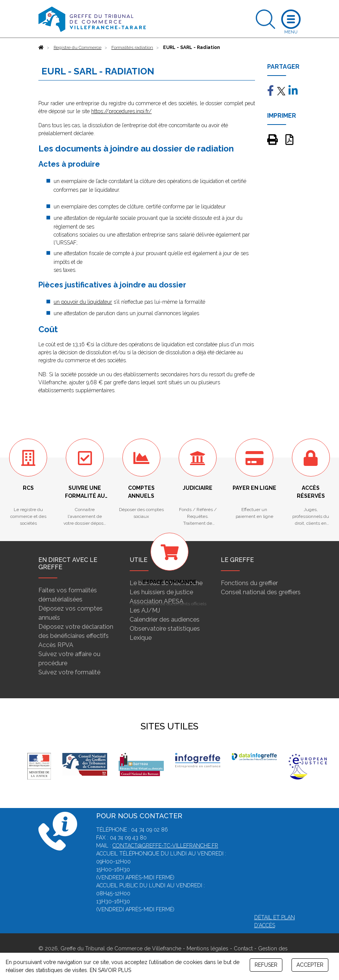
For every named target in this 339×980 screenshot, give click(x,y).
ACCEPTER (310, 965)
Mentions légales (208, 948)
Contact (243, 948)
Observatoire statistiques (165, 629)
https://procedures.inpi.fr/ (121, 111)
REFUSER (266, 965)
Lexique (141, 638)
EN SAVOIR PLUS (110, 970)
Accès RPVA (56, 645)
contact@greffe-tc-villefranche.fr (165, 846)
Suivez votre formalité (69, 672)
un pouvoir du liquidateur (83, 302)
